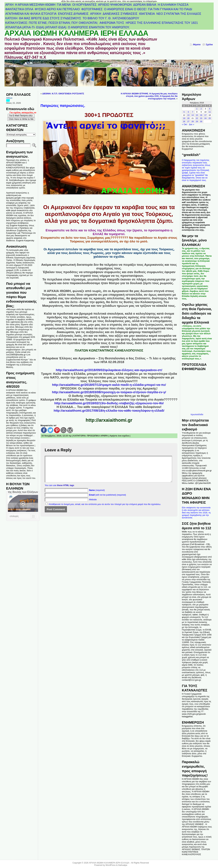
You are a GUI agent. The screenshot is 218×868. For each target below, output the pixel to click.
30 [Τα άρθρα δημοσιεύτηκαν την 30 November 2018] (201, 121)
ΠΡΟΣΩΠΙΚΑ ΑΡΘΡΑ (97, 436)
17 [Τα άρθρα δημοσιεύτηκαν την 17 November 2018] (205, 115)
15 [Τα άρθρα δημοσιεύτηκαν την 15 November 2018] (197, 115)
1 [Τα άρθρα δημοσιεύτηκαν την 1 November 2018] (197, 109)
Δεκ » (192, 124)
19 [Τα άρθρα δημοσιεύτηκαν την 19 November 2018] (184, 118)
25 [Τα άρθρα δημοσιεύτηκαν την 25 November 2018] (210, 118)
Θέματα (197, 44)
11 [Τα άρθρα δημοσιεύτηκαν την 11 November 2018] (210, 112)
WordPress (111, 865)
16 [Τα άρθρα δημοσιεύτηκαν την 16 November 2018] (201, 115)
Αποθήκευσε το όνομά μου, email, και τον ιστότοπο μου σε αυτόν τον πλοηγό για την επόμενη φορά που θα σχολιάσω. (105, 509)
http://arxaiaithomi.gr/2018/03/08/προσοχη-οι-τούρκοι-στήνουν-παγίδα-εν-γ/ (109, 392)
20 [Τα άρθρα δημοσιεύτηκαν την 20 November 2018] (188, 118)
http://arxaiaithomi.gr (109, 420)
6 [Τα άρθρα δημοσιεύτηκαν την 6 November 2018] (188, 112)
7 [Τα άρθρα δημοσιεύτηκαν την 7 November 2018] (193, 112)
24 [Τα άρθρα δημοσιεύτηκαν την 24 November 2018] (205, 118)
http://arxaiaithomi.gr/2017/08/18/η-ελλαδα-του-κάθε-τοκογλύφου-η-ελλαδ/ (109, 411)
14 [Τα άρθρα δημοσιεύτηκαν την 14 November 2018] (193, 115)
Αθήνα (9, 98)
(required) (97, 495)
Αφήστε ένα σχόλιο (119, 436)
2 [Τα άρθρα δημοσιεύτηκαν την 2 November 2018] (201, 109)
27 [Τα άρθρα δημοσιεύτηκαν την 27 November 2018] (188, 121)
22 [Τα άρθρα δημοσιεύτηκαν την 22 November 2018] (197, 118)
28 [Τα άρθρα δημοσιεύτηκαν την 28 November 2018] (193, 121)
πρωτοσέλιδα (197, 414)
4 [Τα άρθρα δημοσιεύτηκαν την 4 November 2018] (210, 109)
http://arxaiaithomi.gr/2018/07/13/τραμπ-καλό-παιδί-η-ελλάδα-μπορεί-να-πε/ (109, 385)
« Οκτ (184, 124)
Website (93, 505)
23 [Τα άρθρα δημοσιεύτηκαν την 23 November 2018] (201, 118)
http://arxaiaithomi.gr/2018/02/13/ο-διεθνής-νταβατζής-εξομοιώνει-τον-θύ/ (109, 403)
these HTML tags (66, 490)
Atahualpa (122, 865)
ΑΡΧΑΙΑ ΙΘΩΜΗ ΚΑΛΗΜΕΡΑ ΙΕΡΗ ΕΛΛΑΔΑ (76, 33)
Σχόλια (209, 44)
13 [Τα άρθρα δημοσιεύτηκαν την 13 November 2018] (188, 115)
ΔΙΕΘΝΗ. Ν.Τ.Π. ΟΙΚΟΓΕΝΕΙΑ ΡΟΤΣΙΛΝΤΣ (63, 94)
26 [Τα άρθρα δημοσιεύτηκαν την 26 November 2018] (184, 121)
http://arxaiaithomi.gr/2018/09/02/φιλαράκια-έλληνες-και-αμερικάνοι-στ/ (109, 370)
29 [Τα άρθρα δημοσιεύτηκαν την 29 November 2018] (197, 121)
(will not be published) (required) (108, 500)
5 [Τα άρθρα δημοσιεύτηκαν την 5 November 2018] (184, 112)
